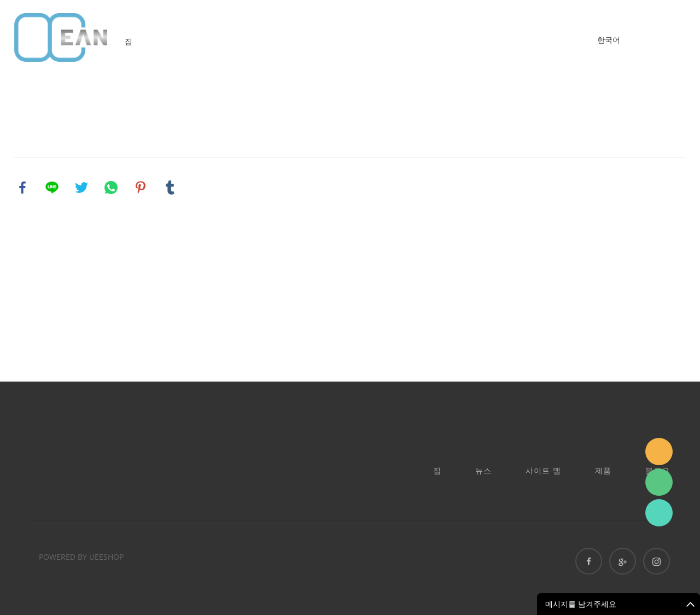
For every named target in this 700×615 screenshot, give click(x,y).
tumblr (170, 188)
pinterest (141, 188)
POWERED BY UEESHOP (81, 557)
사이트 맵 (543, 470)
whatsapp (111, 188)
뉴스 (483, 470)
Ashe (659, 513)
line (52, 188)
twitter (81, 188)
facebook (22, 188)
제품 (603, 470)
